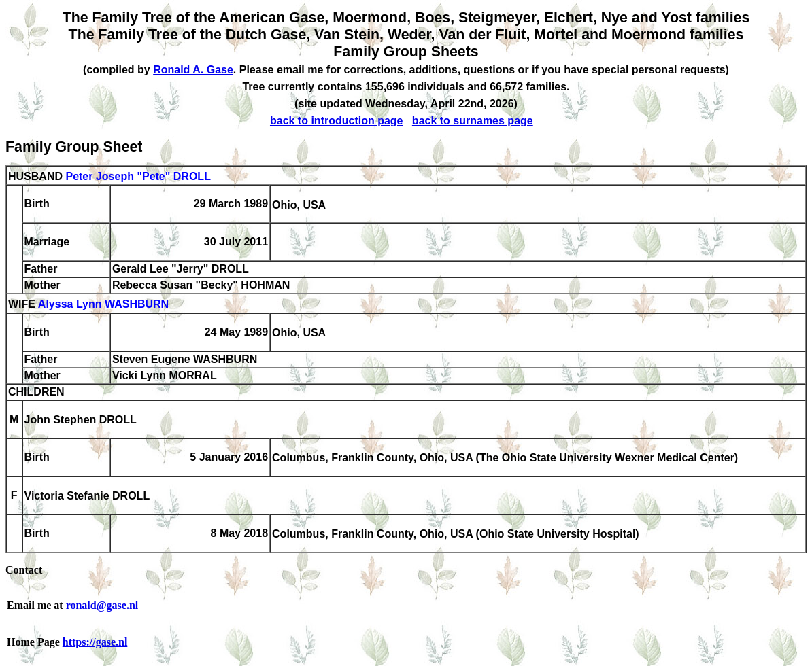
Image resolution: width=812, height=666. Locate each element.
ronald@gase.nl (102, 605)
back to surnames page (473, 121)
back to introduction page (337, 121)
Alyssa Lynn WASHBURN (103, 305)
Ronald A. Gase (193, 70)
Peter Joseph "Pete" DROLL (138, 176)
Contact (24, 570)
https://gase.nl (95, 642)
